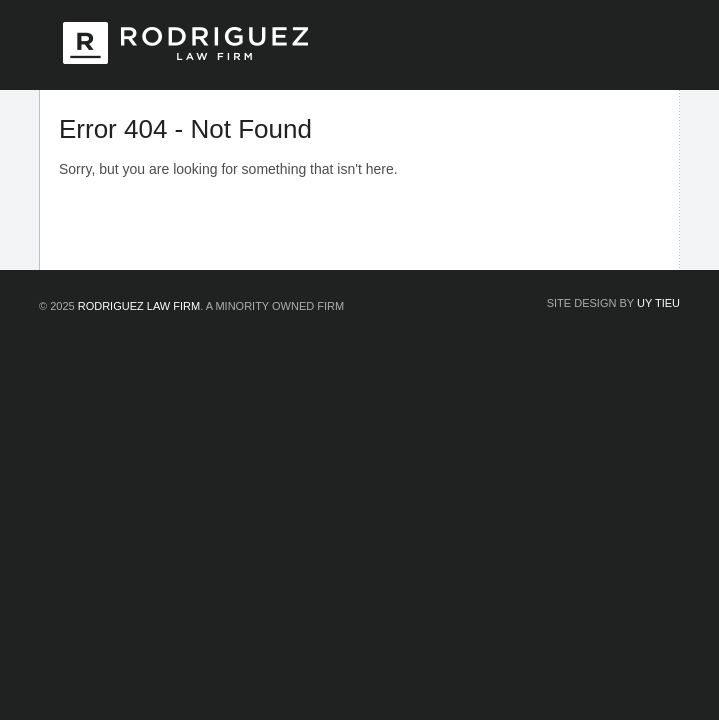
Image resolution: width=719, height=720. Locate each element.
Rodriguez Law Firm (139, 306)
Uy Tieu (658, 303)
